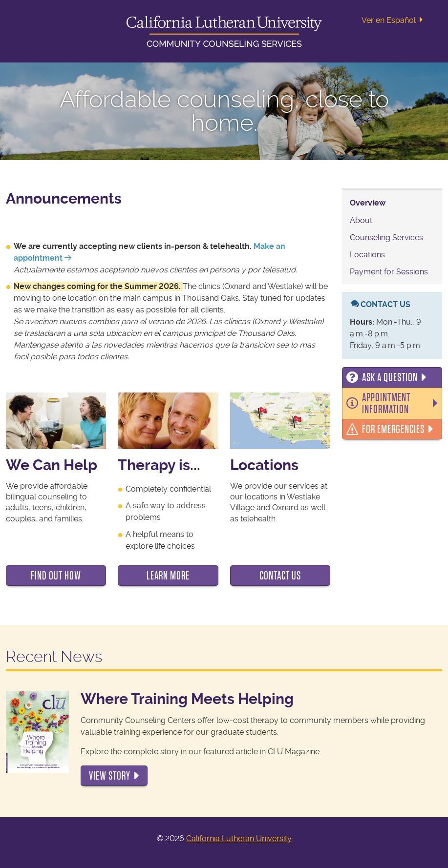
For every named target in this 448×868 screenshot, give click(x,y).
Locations (367, 255)
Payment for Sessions (389, 272)
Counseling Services (386, 238)
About (361, 220)
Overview (368, 203)
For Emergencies (393, 429)
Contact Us (280, 576)
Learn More (168, 576)
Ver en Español (394, 20)
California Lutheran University (239, 838)
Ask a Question (390, 377)
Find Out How (56, 576)
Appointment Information (386, 403)
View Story (110, 776)
